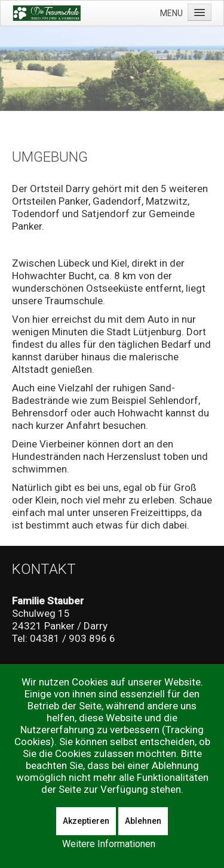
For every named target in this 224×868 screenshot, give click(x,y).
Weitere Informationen (109, 844)
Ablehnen (143, 821)
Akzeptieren (86, 821)
